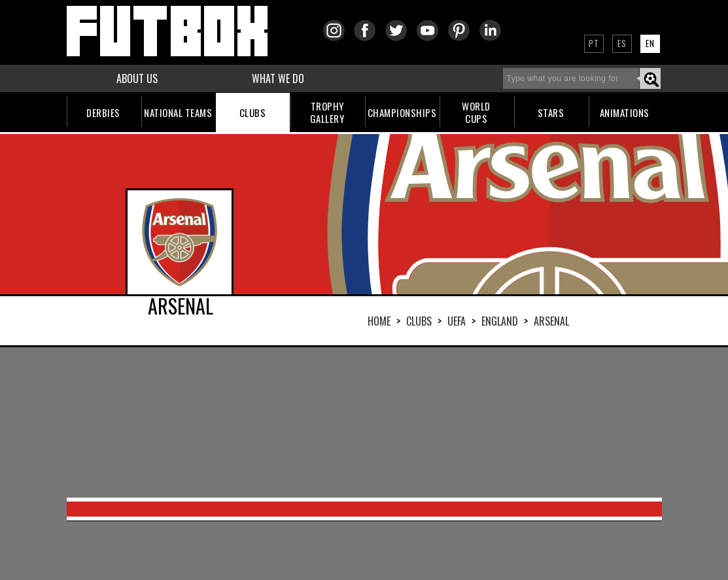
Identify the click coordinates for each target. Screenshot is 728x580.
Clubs (419, 321)
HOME (379, 321)
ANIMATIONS (625, 112)
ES (622, 43)
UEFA (457, 321)
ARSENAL (551, 321)
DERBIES (103, 112)
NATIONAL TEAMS (178, 112)
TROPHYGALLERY (327, 112)
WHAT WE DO (278, 78)
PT (594, 43)
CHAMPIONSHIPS (402, 112)
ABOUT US (137, 78)
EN (650, 43)
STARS (551, 112)
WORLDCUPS (476, 112)
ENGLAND (500, 321)
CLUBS (253, 112)
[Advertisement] (364, 422)
